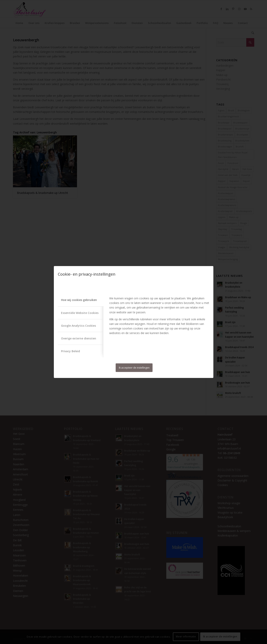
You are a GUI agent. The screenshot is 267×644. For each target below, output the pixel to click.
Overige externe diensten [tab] (79, 338)
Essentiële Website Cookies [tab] (80, 313)
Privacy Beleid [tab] (70, 351)
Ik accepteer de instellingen (134, 368)
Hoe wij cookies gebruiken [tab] (79, 300)
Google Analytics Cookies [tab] (78, 326)
